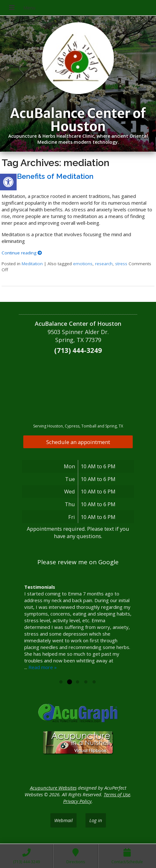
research (104, 264)
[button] (8, 182)
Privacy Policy (77, 801)
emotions (83, 264)
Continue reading (22, 253)
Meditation (32, 264)
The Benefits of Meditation (48, 176)
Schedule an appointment (78, 442)
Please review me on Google (78, 562)
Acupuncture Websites (53, 788)
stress (121, 264)
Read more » (43, 667)
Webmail (63, 820)
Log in (96, 820)
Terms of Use (117, 794)
